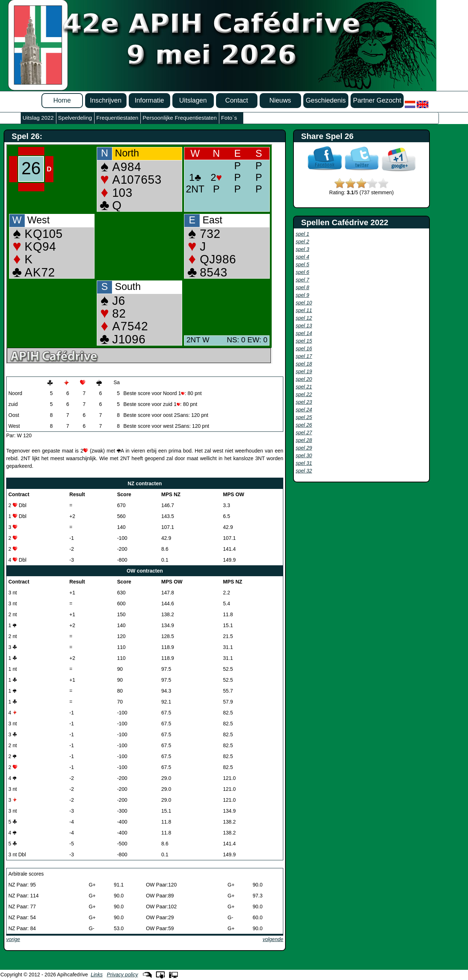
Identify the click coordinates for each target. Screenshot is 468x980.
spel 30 (304, 455)
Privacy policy (123, 975)
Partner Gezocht (377, 100)
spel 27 (304, 433)
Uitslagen (193, 100)
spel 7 (302, 280)
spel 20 (304, 379)
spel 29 (304, 448)
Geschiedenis (326, 100)
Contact (237, 100)
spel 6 (302, 272)
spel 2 (302, 242)
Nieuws (280, 100)
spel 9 (302, 295)
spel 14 (304, 333)
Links (97, 975)
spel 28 (304, 440)
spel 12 (304, 318)
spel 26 (304, 425)
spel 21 (304, 387)
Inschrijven (106, 100)
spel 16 (304, 348)
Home (62, 100)
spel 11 (304, 310)
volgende (273, 939)
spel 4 (302, 257)
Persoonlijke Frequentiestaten (180, 118)
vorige (13, 939)
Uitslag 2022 (38, 118)
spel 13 (304, 326)
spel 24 (304, 410)
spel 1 (302, 234)
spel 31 (304, 463)
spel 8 (302, 287)
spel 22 (304, 394)
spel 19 (304, 371)
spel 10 (304, 303)
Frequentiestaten (117, 118)
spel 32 (304, 471)
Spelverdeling (75, 118)
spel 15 (304, 341)
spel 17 (304, 356)
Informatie (149, 100)
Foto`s (229, 118)
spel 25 (304, 417)
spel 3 (302, 249)
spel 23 (304, 402)
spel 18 (304, 364)
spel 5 (302, 264)
